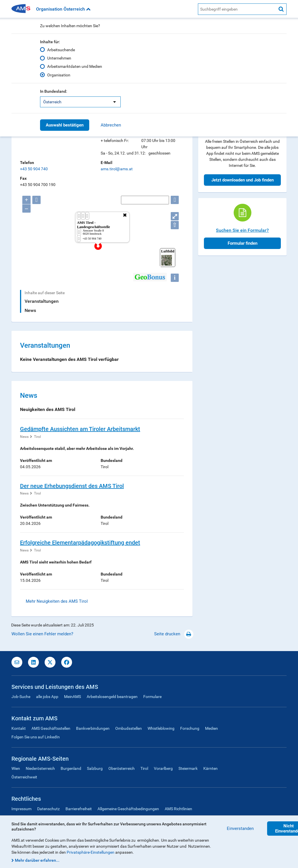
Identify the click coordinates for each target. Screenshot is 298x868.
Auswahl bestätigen (65, 125)
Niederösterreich (40, 768)
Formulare (152, 697)
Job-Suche (21, 697)
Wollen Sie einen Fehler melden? (42, 634)
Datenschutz (48, 809)
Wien (16, 768)
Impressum (21, 809)
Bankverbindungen (93, 728)
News (30, 310)
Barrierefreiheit (79, 809)
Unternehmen (59, 58)
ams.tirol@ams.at (117, 169)
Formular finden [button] (243, 243)
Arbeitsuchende (61, 50)
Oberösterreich (122, 768)
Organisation (59, 75)
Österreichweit (24, 777)
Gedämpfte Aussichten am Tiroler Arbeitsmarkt (80, 429)
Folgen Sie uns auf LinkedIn (36, 737)
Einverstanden (240, 829)
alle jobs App (47, 697)
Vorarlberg (163, 768)
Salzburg (95, 768)
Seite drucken (174, 634)
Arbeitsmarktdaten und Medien (75, 66)
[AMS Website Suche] (237, 9)
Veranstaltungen (42, 301)
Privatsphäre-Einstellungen (91, 852)
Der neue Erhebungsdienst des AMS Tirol (72, 486)
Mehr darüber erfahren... (37, 860)
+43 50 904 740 (34, 169)
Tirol (37, 437)
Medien (211, 728)
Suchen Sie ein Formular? (242, 230)
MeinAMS (72, 697)
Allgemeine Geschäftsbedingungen (128, 809)
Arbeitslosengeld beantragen (112, 697)
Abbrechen (111, 125)
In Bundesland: (54, 91)
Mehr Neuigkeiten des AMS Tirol (57, 601)
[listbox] (80, 102)
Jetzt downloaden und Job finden (243, 180)
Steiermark (188, 768)
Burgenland (71, 768)
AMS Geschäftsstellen (51, 728)
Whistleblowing (161, 728)
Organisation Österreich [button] (63, 9)
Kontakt (19, 728)
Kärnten (210, 768)
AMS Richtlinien (178, 809)
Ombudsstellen (129, 728)
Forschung (190, 728)
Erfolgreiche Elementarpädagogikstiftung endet (80, 543)
